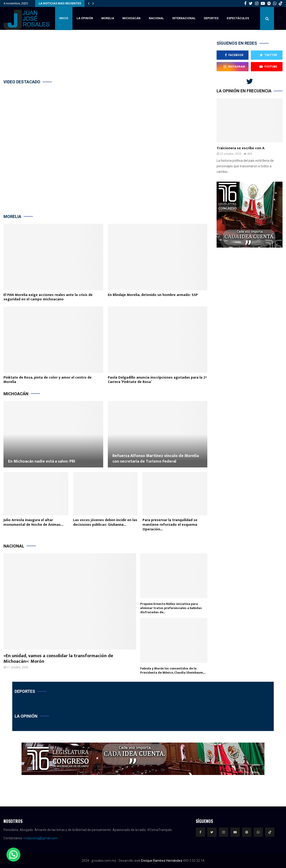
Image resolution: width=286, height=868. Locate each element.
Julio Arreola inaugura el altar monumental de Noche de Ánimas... (33, 522)
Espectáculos (238, 18)
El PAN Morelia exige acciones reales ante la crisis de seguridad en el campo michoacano (48, 297)
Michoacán (131, 18)
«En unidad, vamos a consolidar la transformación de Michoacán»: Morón (58, 659)
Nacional (156, 18)
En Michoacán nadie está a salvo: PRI (42, 461)
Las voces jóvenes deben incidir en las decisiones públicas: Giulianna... (105, 522)
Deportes (211, 18)
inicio (64, 18)
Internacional (184, 18)
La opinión (26, 716)
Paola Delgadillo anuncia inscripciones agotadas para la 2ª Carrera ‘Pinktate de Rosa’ (157, 380)
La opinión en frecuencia (244, 91)
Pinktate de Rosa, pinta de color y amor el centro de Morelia (48, 380)
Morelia (108, 18)
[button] (13, 855)
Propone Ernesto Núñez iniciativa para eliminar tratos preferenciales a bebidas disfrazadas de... (171, 608)
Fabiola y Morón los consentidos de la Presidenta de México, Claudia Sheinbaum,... (173, 670)
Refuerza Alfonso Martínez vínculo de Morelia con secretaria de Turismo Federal (156, 459)
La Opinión (85, 18)
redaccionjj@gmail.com (41, 838)
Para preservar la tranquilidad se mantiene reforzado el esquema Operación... (170, 525)
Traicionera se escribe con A (241, 148)
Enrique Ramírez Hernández (162, 861)
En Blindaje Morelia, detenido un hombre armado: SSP (153, 295)
